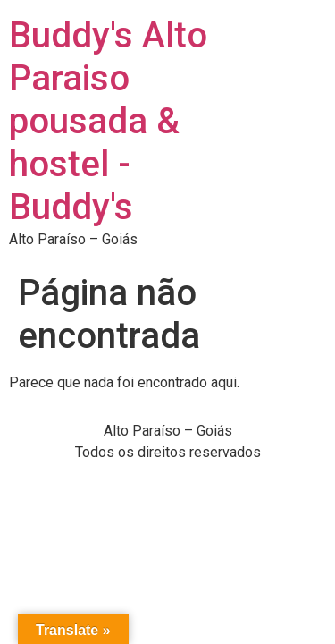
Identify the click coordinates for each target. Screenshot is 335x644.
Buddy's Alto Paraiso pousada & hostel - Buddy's (108, 121)
